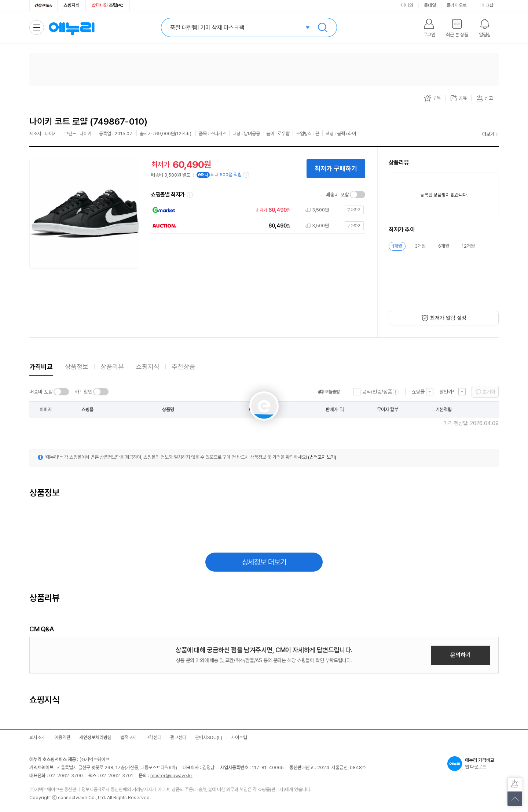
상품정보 (77, 367)
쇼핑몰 (418, 392)
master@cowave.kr (171, 776)
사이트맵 (239, 737)
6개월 (444, 246)
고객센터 (153, 737)
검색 (323, 27)
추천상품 (183, 367)
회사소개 (37, 737)
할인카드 (448, 392)
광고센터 (178, 737)
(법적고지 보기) (322, 457)
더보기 (488, 134)
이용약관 (62, 737)
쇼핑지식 (71, 5)
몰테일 (430, 5)
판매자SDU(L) (209, 737)
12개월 (468, 246)
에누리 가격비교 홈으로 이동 (71, 27)
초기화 (489, 392)
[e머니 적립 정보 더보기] (246, 175)
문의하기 (461, 655)
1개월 (397, 246)
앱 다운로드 (473, 764)
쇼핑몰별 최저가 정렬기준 (190, 195)
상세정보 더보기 (264, 562)
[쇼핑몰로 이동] (256, 210)
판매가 (332, 409)
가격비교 (41, 367)
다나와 (407, 5)
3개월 (420, 246)
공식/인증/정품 (377, 392)
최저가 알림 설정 (448, 318)
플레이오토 (457, 5)
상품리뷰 (112, 367)
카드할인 (84, 392)
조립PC (108, 5)
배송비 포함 (337, 195)
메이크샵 (485, 5)
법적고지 (128, 737)
